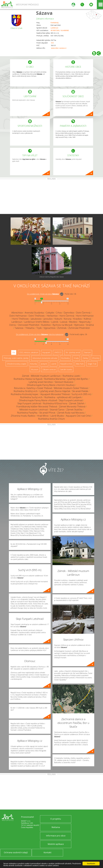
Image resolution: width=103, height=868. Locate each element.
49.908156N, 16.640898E (60, 30)
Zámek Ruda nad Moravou (71, 413)
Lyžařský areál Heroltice (41, 382)
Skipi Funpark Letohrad (71, 400)
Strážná (90, 325)
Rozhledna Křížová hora (55, 403)
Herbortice (52, 316)
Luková (64, 322)
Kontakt (48, 852)
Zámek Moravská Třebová (72, 406)
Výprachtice (50, 328)
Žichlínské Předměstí (79, 328)
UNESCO (58, 352)
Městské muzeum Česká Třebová (71, 388)
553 (52, 43)
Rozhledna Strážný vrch (26, 391)
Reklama (56, 827)
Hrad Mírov (43, 416)
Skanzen (87, 352)
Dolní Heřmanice (18, 316)
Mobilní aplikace (56, 844)
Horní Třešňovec (21, 319)
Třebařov (30, 328)
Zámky (85, 358)
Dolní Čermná (83, 313)
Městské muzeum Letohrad (34, 410)
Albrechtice (17, 313)
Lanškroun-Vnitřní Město (37, 322)
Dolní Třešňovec (37, 316)
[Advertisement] (51, 197)
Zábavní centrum (49, 369)
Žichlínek (62, 328)
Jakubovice (36, 319)
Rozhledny (65, 358)
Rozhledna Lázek (71, 376)
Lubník (55, 322)
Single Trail (92, 364)
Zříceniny (96, 358)
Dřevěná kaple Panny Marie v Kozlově (38, 400)
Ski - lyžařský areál (73, 352)
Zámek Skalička (74, 410)
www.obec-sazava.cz (59, 48)
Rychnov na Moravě (62, 325)
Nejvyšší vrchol (66, 364)
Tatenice (19, 328)
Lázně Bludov (57, 416)
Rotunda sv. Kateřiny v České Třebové (33, 388)
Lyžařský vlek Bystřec (78, 379)
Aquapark (46, 352)
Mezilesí (73, 322)
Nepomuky (85, 322)
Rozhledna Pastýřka (27, 413)
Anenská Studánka (34, 313)
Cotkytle (50, 313)
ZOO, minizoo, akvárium (29, 352)
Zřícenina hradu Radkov (23, 416)
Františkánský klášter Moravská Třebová (37, 406)
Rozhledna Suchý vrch (31, 397)
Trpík (39, 328)
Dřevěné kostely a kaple (17, 364)
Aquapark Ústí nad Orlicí (78, 416)
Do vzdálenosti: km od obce (43, 294)
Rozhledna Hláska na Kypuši (28, 379)
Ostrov (13, 325)
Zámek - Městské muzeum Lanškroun (41, 376)
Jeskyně (44, 364)
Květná (87, 319)
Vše (14, 352)
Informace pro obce (56, 836)
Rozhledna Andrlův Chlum (51, 419)
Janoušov (48, 319)
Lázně (54, 364)
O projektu (56, 819)
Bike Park (80, 364)
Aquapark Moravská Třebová (55, 394)
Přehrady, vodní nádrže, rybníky (16, 358)
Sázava (44, 13)
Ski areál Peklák (80, 391)
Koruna (68, 319)
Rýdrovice (79, 325)
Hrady (76, 358)
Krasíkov (78, 319)
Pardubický (55, 23)
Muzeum (35, 369)
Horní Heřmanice (85, 316)
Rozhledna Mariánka (55, 379)
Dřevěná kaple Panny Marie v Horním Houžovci (51, 385)
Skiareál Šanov (57, 410)
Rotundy (34, 364)
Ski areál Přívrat (47, 413)
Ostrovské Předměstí (29, 325)
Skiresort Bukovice (64, 382)
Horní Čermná (67, 316)
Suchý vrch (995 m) (81, 394)
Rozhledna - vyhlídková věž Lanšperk (63, 397)
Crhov (59, 313)
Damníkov (69, 313)
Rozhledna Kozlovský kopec (25, 394)
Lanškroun (54, 28)
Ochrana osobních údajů (16, 852)
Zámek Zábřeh (77, 403)
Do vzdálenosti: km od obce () (40, 334)
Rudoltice (46, 325)
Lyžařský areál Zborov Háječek (55, 391)
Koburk (58, 319)
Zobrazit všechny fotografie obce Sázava (52, 277)
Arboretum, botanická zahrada (45, 358)
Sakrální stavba (66, 369)
